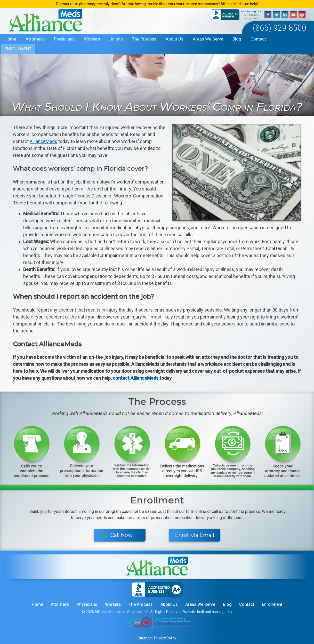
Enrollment (18, 49)
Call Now (117, 535)
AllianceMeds (43, 141)
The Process (144, 39)
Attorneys (35, 39)
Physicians (64, 39)
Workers (92, 39)
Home (10, 39)
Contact (258, 39)
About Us (175, 39)
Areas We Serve (208, 39)
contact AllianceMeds (136, 378)
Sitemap (145, 638)
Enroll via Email (195, 535)
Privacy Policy (165, 638)
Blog (237, 39)
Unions (116, 39)
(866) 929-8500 (280, 28)
